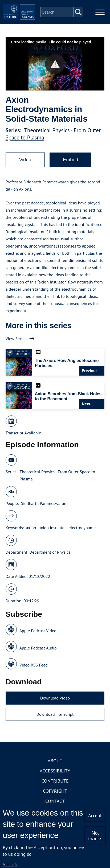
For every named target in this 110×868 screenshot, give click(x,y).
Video (25, 160)
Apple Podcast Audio (38, 648)
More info (10, 865)
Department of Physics (50, 552)
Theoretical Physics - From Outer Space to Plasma (57, 475)
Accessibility (55, 771)
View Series (16, 339)
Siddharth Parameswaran (44, 503)
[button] (55, 64)
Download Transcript (55, 714)
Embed (70, 160)
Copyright (55, 791)
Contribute (55, 781)
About (55, 761)
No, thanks (95, 836)
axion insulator (52, 528)
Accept (95, 815)
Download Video (55, 698)
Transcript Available (23, 433)
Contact (55, 801)
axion (31, 528)
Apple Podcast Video (38, 631)
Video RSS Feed (34, 665)
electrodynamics (83, 528)
